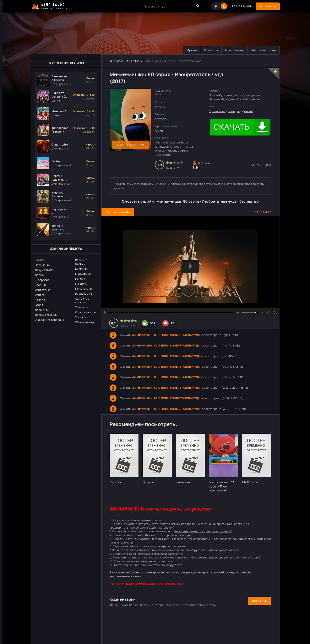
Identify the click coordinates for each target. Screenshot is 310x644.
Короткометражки (263, 50)
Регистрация (237, 6)
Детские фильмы (46, 315)
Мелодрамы (83, 274)
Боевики (40, 285)
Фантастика (43, 290)
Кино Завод (117, 61)
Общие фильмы (85, 322)
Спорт (39, 305)
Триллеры (82, 307)
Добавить (259, 601)
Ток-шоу (81, 317)
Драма (39, 275)
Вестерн (41, 260)
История (81, 279)
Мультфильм (135, 61)
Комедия (234, 111)
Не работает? (261, 212)
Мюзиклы (81, 284)
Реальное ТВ (84, 294)
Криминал (82, 269)
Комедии (41, 300)
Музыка (188, 50)
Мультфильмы (233, 50)
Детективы (42, 310)
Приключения (84, 289)
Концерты (208, 50)
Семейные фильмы (82, 300)
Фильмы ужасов (85, 312)
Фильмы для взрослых (50, 320)
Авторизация (265, 6)
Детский (248, 111)
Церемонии (43, 265)
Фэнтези (41, 295)
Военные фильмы (81, 262)
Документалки (45, 270)
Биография (42, 280)
